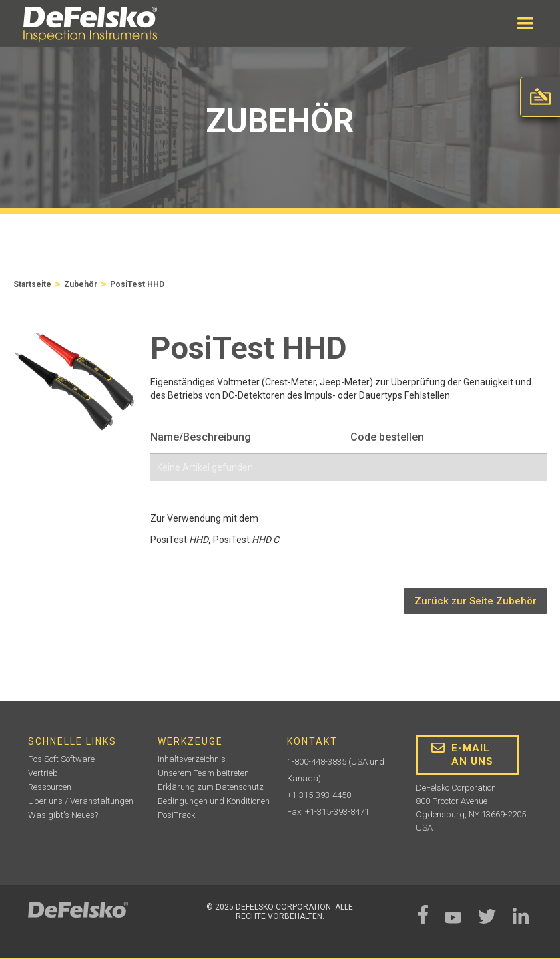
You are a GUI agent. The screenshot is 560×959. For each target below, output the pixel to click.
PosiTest (179, 540)
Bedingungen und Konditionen (214, 801)
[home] (90, 24)
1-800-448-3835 (317, 762)
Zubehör (81, 284)
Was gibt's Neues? (63, 815)
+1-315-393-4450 (319, 795)
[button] (525, 23)
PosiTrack (176, 815)
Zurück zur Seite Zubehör (476, 601)
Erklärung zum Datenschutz (211, 787)
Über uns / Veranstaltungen (81, 801)
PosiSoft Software (61, 759)
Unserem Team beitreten (203, 773)
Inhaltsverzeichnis (192, 759)
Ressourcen (50, 787)
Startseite (32, 284)
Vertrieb (43, 773)
